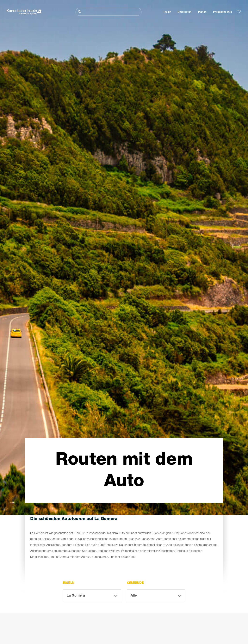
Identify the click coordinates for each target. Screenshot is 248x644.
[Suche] (108, 12)
